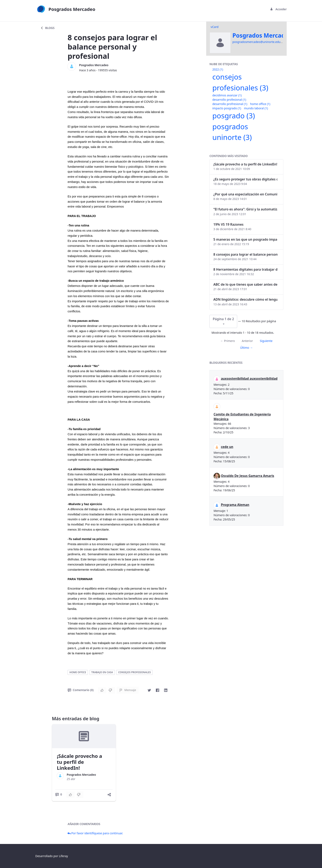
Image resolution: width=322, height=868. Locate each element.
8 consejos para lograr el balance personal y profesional (245, 254)
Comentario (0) (81, 690)
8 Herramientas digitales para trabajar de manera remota (245, 269)
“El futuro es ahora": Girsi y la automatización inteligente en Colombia (245, 209)
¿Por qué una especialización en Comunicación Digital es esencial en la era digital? (245, 194)
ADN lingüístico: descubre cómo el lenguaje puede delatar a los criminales (245, 299)
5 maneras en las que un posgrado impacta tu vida (245, 239)
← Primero (228, 341)
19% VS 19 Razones (228, 224)
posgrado (234, 116)
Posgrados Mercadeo (94, 65)
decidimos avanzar (227, 95)
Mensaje (128, 690)
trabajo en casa (102, 672)
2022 (218, 69)
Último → (246, 348)
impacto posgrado (227, 108)
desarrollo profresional (230, 104)
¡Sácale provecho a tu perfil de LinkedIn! (80, 762)
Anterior (247, 341)
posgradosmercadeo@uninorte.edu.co (258, 42)
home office (78, 672)
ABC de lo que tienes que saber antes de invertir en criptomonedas (245, 284)
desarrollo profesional (229, 100)
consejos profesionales (134, 672)
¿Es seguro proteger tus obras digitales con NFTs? (245, 179)
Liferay (63, 856)
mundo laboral (256, 108)
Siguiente (266, 341)
